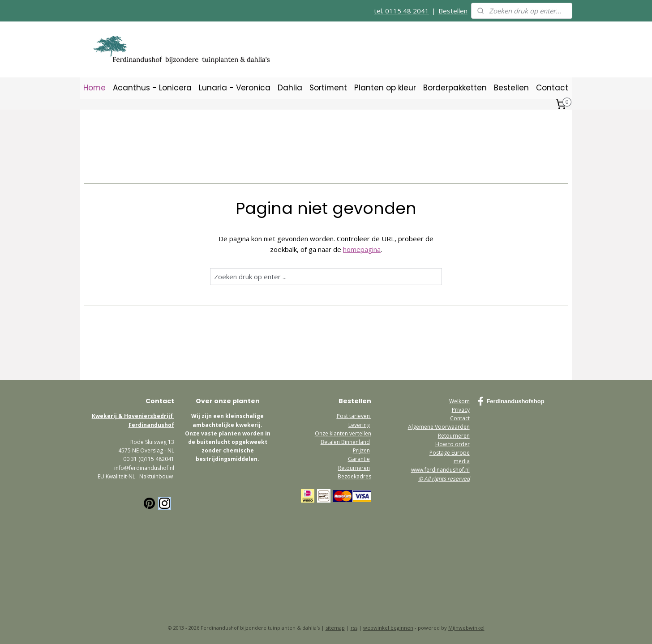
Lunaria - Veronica (235, 88)
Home (94, 88)
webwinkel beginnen (388, 628)
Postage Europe (450, 453)
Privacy (461, 410)
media (462, 461)
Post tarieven (354, 416)
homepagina (362, 249)
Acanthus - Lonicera (152, 88)
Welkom (459, 401)
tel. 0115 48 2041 (401, 11)
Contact (552, 88)
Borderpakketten (455, 88)
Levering (359, 425)
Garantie (359, 459)
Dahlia (290, 88)
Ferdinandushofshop (511, 401)
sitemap (335, 628)
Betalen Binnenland (345, 442)
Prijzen (361, 450)
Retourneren (354, 468)
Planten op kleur (385, 88)
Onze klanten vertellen (343, 433)
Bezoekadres (354, 476)
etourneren (455, 436)
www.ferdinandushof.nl (440, 470)
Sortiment (328, 88)
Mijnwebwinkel (466, 628)
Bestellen (453, 11)
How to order (453, 444)
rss (354, 628)
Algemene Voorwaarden (439, 427)
